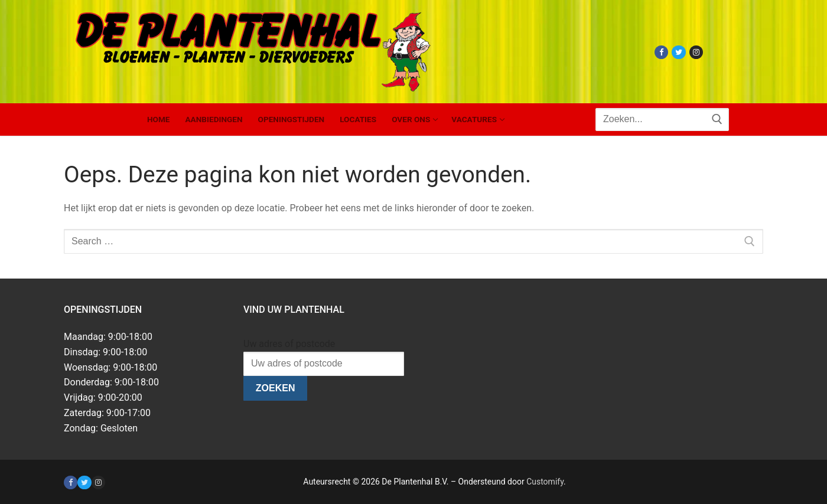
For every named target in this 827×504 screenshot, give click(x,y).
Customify (545, 482)
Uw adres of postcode (289, 344)
